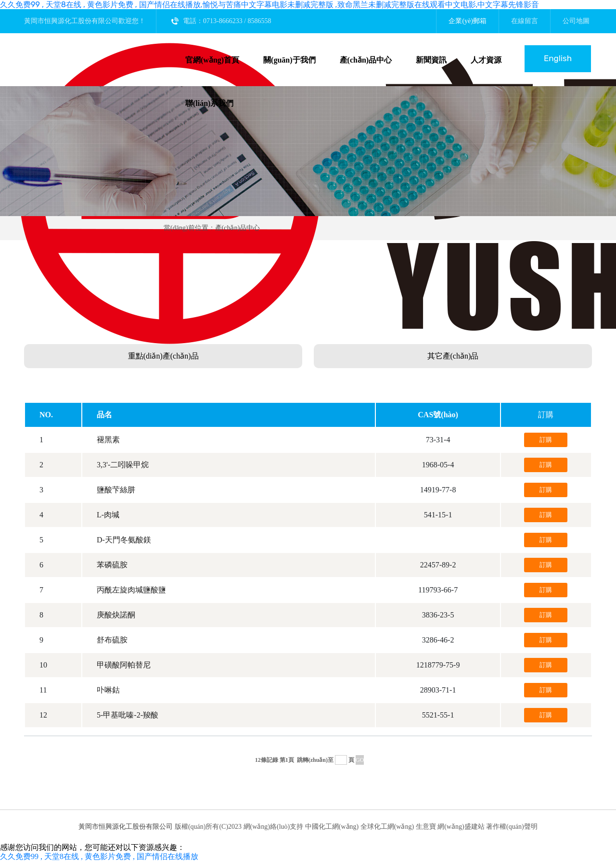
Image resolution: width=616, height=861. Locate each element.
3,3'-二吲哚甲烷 (123, 465)
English (558, 58)
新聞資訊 (431, 60)
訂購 (546, 440)
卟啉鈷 (108, 690)
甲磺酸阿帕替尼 (124, 665)
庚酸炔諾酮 (116, 615)
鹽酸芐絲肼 (116, 490)
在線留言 (525, 21)
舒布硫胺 (112, 640)
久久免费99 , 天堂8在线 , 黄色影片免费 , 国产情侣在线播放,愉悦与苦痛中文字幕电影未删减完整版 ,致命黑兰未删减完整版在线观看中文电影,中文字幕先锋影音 (270, 5)
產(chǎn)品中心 (366, 60)
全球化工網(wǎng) (387, 827)
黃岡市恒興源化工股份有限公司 (71, 21)
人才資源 (486, 60)
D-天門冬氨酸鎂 (124, 540)
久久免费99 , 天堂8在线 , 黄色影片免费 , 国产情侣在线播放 (99, 856)
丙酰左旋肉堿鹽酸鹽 (131, 590)
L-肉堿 (108, 515)
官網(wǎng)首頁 (212, 60)
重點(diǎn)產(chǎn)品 (163, 356)
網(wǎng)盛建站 (461, 827)
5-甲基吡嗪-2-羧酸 (128, 715)
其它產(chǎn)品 (453, 356)
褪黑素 (108, 440)
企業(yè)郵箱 (468, 21)
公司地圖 (576, 21)
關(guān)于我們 (289, 60)
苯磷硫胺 (112, 565)
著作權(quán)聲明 (512, 827)
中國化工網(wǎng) (332, 827)
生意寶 (426, 827)
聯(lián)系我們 (209, 103)
